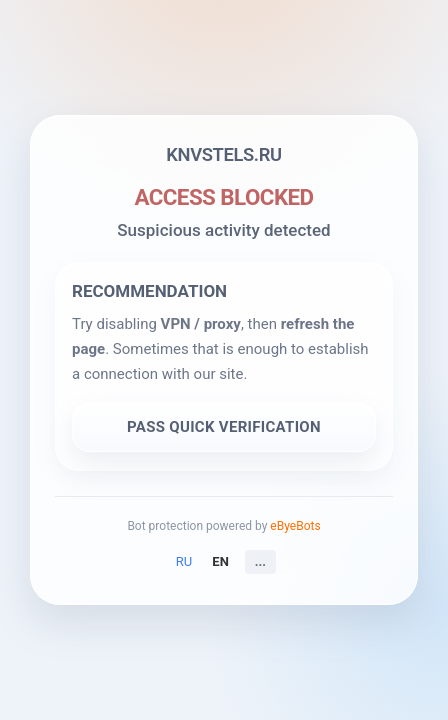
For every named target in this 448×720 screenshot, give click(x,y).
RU (184, 561)
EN (220, 561)
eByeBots (295, 526)
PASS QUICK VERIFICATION (224, 427)
